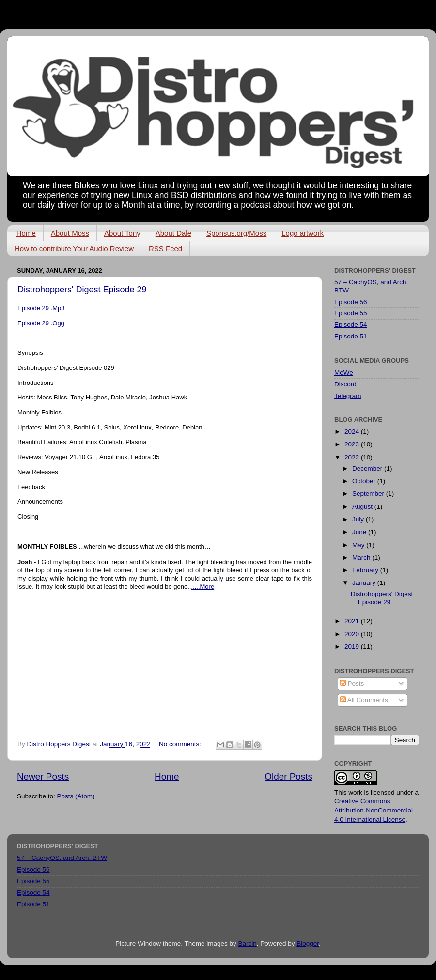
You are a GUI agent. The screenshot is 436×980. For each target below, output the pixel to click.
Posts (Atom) (76, 796)
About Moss (70, 233)
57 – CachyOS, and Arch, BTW (62, 858)
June (360, 532)
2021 (353, 621)
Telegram (348, 396)
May (359, 545)
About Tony (122, 233)
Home (26, 233)
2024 (353, 432)
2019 (353, 647)
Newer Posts (43, 776)
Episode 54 (351, 325)
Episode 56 (351, 302)
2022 (353, 457)
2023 (353, 444)
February (366, 570)
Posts (352, 683)
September (369, 494)
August (363, 507)
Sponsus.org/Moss (236, 233)
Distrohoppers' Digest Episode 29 (82, 290)
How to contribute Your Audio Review (74, 249)
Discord (345, 384)
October (365, 481)
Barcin (247, 943)
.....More (202, 587)
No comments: (181, 744)
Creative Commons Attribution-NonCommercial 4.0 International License (374, 810)
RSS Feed (165, 249)
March (362, 558)
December (368, 468)
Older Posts (288, 776)
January (365, 583)
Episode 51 (351, 336)
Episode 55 (351, 313)
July (359, 519)
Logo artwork (303, 233)
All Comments (364, 700)
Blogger (308, 943)
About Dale (173, 233)
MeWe (344, 373)
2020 (353, 634)
